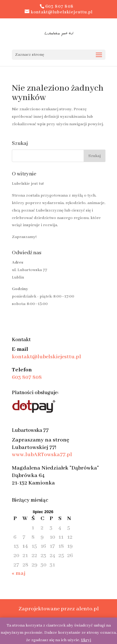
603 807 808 (27, 377)
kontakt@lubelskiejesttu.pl (46, 357)
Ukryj (86, 640)
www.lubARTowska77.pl (42, 455)
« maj (19, 573)
